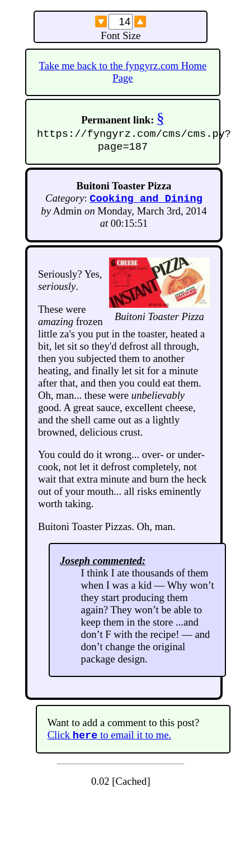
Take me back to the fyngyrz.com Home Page (123, 72)
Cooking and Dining (146, 201)
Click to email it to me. (109, 740)
